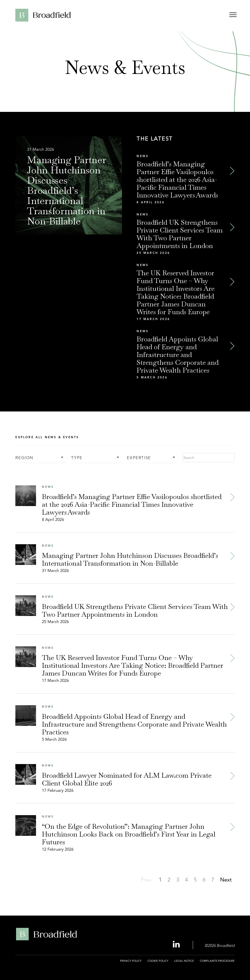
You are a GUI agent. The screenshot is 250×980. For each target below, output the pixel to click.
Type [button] (77, 458)
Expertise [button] (139, 458)
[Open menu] (233, 16)
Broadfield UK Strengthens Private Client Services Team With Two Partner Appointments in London (180, 234)
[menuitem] (131, 964)
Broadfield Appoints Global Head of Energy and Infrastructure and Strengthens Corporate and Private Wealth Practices (178, 355)
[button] (169, 880)
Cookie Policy (158, 961)
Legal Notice (184, 961)
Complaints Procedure (217, 961)
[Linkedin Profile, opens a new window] (177, 945)
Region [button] (24, 458)
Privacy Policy (131, 961)
